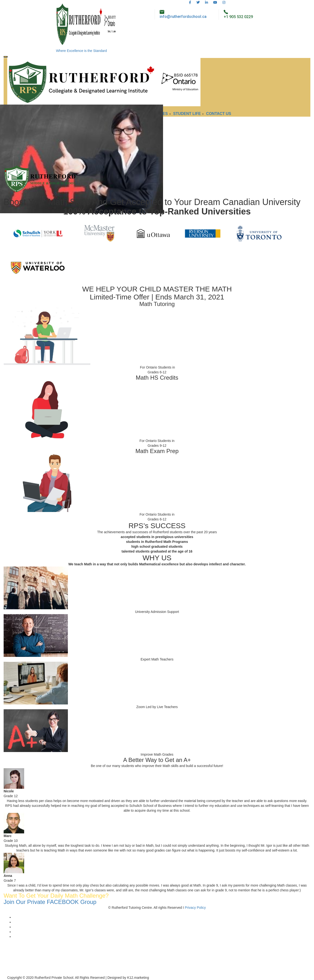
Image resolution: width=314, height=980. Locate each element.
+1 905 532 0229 (238, 17)
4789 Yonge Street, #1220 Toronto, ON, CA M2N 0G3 (23, 958)
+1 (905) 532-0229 (18, 968)
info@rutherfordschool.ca (183, 17)
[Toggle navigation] (6, 57)
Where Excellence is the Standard (82, 51)
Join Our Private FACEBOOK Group (50, 902)
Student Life (187, 114)
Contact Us (219, 114)
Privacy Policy (195, 908)
